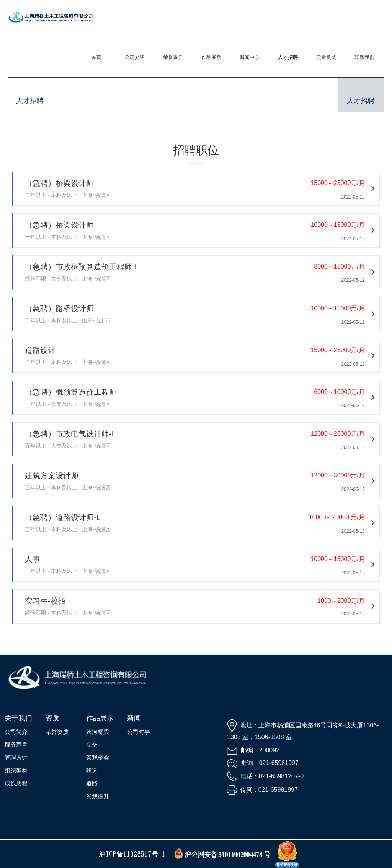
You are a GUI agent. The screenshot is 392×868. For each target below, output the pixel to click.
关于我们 (18, 718)
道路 (92, 783)
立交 (92, 744)
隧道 (92, 770)
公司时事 (139, 732)
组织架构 (16, 770)
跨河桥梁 (98, 732)
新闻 (134, 718)
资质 (52, 718)
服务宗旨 (16, 744)
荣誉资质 (173, 57)
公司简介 (16, 732)
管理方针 (16, 757)
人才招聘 (288, 57)
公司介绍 (135, 57)
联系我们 (364, 57)
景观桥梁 (98, 757)
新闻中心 (250, 57)
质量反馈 (326, 57)
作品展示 (211, 57)
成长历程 (16, 783)
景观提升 (98, 796)
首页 (96, 57)
